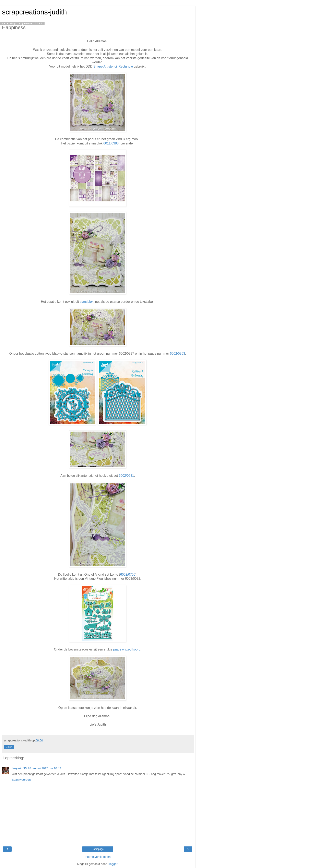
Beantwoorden (21, 780)
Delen (9, 747)
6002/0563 (178, 354)
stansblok (87, 302)
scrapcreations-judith (34, 12)
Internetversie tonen (98, 857)
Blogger (112, 864)
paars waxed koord (127, 649)
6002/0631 (126, 476)
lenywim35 (19, 768)
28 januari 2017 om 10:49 (44, 768)
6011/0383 (111, 143)
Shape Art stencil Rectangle (113, 66)
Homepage (98, 849)
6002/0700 (128, 574)
